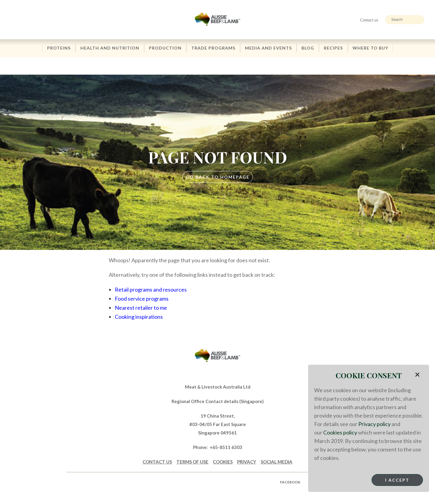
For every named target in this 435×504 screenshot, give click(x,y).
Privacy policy (374, 424)
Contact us (369, 20)
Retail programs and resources (151, 289)
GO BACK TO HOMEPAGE (218, 177)
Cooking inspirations (139, 317)
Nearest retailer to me (141, 308)
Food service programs (142, 299)
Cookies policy (340, 432)
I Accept (397, 480)
